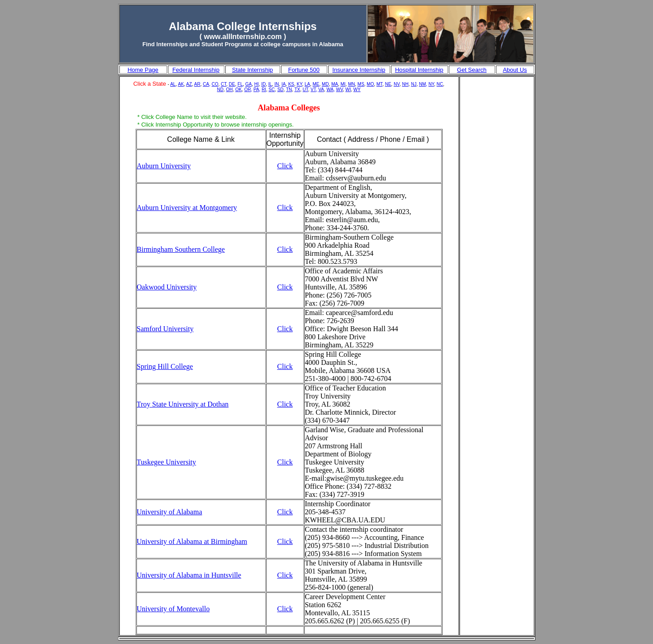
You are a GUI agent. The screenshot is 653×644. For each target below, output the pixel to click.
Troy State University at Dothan (183, 404)
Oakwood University (167, 287)
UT (305, 90)
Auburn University (164, 166)
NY (432, 84)
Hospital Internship (419, 70)
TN (289, 90)
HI (257, 84)
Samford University (165, 329)
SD (280, 90)
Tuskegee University (167, 462)
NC (440, 84)
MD (325, 84)
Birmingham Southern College (181, 249)
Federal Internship (196, 70)
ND (220, 90)
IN (277, 84)
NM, (423, 84)
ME (316, 84)
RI (264, 90)
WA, (331, 90)
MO (370, 84)
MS (361, 84)
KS (291, 84)
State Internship (252, 70)
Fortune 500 (304, 70)
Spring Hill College (165, 366)
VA (321, 90)
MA (335, 84)
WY (357, 90)
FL (240, 84)
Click (285, 166)
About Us (515, 70)
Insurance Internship (359, 70)
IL (270, 84)
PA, (257, 90)
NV (397, 84)
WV (340, 90)
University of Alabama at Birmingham (192, 541)
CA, (207, 84)
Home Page (143, 70)
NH (405, 84)
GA (249, 84)
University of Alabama (170, 512)
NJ (414, 84)
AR (197, 84)
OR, (248, 90)
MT (379, 84)
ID (263, 84)
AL (173, 84)
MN (351, 84)
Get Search (472, 70)
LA (307, 84)
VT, (314, 90)
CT (224, 84)
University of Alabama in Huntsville (189, 575)
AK (181, 84)
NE (388, 84)
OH (230, 90)
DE (232, 84)
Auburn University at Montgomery (187, 208)
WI (348, 90)
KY (299, 84)
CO (215, 84)
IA (283, 84)
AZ (189, 84)
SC (272, 90)
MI (343, 84)
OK (238, 90)
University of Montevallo (173, 609)
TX (297, 90)
